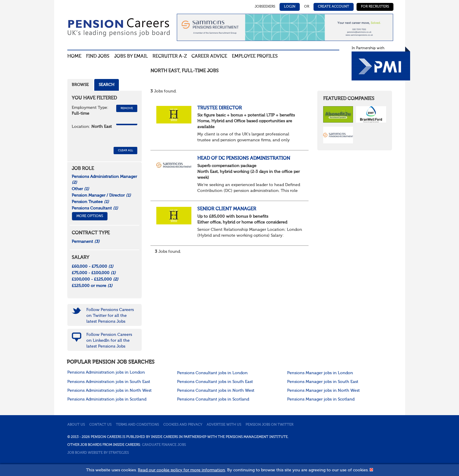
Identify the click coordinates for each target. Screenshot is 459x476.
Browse (80, 85)
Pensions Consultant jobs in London (212, 373)
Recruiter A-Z (170, 56)
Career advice (209, 56)
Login (290, 7)
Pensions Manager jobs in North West (323, 391)
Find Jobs (98, 56)
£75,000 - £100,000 (94, 273)
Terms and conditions (137, 425)
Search (107, 85)
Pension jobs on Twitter (269, 425)
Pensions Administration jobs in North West (109, 391)
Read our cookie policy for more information (181, 470)
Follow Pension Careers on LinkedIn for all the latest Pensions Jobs (109, 341)
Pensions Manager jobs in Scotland (321, 399)
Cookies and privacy (183, 425)
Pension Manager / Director (101, 195)
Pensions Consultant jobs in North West (216, 391)
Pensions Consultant (95, 208)
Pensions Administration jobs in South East (109, 382)
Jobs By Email (131, 56)
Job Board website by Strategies (98, 453)
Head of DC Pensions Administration (244, 159)
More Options (90, 216)
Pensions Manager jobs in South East (323, 382)
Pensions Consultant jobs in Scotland (213, 399)
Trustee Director (220, 108)
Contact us (100, 425)
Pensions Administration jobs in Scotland (107, 399)
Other (80, 189)
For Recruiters (375, 7)
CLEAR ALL (125, 150)
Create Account (334, 7)
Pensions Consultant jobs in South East (215, 382)
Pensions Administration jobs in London (106, 372)
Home (74, 56)
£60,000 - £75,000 (93, 267)
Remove (127, 108)
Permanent (86, 242)
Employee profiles (255, 56)
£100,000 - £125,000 (95, 279)
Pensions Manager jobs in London (320, 373)
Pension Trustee (90, 202)
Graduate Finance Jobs (164, 445)
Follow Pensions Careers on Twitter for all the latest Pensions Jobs (110, 316)
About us (76, 425)
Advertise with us (224, 425)
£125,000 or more (92, 286)
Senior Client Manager (227, 209)
